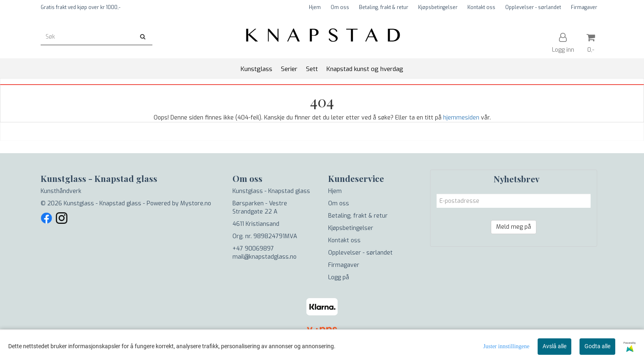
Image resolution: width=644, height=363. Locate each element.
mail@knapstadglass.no (264, 257)
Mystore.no (196, 203)
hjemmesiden (461, 118)
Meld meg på (514, 227)
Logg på (339, 277)
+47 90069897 (253, 249)
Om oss (340, 7)
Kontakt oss (481, 7)
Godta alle (597, 346)
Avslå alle (554, 346)
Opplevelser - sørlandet (533, 7)
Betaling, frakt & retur (384, 7)
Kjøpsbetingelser (438, 7)
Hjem (315, 7)
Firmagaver (584, 7)
